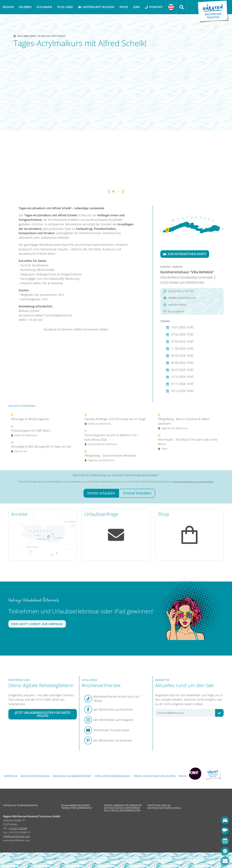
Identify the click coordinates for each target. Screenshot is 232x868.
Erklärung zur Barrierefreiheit (72, 776)
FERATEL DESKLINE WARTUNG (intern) (154, 776)
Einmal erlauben (137, 493)
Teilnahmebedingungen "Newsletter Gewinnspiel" (77, 807)
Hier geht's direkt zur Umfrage (37, 624)
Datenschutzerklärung (35, 776)
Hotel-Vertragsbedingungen (112, 776)
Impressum (11, 776)
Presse (182, 776)
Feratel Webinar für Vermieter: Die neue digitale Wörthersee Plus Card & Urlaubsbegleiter (123, 808)
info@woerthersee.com (17, 836)
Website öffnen (175, 305)
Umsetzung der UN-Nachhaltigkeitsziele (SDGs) (164, 807)
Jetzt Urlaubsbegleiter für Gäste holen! (43, 714)
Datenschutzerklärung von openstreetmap (193, 482)
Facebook (50, 329)
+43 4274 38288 (18, 828)
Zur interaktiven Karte (185, 254)
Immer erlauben (101, 493)
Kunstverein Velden (70, 329)
